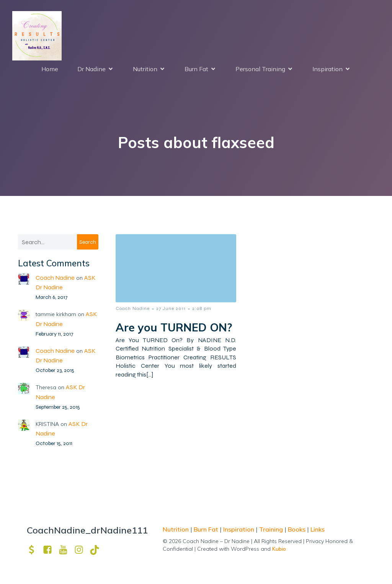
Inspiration (239, 530)
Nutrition (176, 530)
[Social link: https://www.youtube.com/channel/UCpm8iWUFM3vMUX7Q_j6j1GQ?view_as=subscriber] (66, 550)
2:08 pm (202, 309)
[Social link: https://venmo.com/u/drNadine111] (35, 550)
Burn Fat (207, 530)
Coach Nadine (55, 278)
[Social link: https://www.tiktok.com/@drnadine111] (97, 550)
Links (318, 530)
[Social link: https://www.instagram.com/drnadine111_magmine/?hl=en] (82, 550)
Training (271, 530)
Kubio (279, 549)
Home (50, 69)
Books (297, 530)
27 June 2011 (171, 309)
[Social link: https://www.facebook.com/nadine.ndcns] (50, 550)
